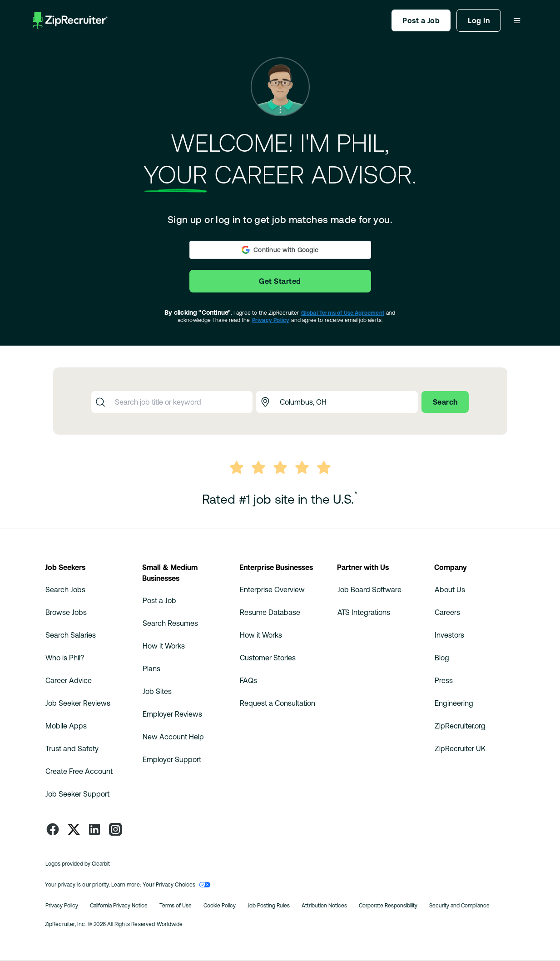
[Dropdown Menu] (517, 20)
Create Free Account (79, 771)
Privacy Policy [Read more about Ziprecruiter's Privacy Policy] (62, 906)
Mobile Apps (66, 726)
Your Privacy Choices (176, 885)
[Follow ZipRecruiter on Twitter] (74, 829)
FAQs (248, 680)
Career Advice (69, 680)
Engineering (454, 703)
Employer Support (172, 759)
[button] (280, 250)
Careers (447, 612)
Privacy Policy (271, 320)
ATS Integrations (364, 612)
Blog (442, 658)
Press (444, 680)
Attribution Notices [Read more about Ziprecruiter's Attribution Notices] (324, 906)
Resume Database (270, 612)
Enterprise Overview (272, 589)
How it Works (164, 646)
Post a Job (159, 600)
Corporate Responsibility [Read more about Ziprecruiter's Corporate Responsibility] (388, 906)
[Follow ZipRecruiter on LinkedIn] (94, 829)
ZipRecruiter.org (460, 726)
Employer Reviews (172, 714)
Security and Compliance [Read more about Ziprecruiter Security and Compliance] (459, 906)
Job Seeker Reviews (78, 703)
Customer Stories (268, 658)
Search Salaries (71, 635)
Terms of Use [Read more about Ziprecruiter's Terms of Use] (176, 906)
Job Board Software (369, 589)
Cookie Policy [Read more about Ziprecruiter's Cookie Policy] (220, 906)
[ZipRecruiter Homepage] (70, 20)
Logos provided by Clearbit (78, 864)
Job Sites (157, 691)
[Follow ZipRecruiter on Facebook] (53, 829)
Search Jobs (65, 589)
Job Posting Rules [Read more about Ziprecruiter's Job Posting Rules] (269, 906)
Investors (449, 635)
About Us (450, 589)
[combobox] (181, 402)
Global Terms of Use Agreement (343, 313)
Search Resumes (170, 623)
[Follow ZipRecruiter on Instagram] (115, 829)
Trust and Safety (72, 748)
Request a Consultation (278, 703)
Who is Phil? (65, 658)
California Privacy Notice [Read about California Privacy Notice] (119, 906)
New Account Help (173, 737)
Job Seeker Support (77, 794)
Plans (151, 669)
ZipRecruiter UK (460, 748)
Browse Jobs (66, 612)
